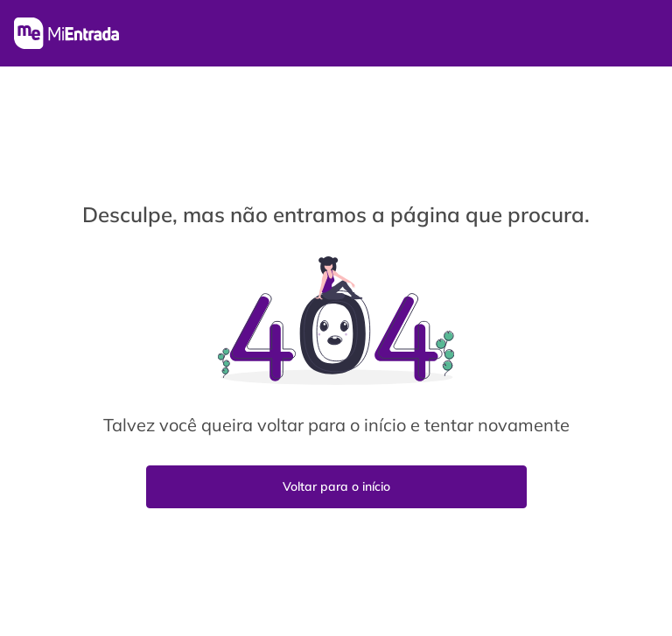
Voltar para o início (336, 486)
